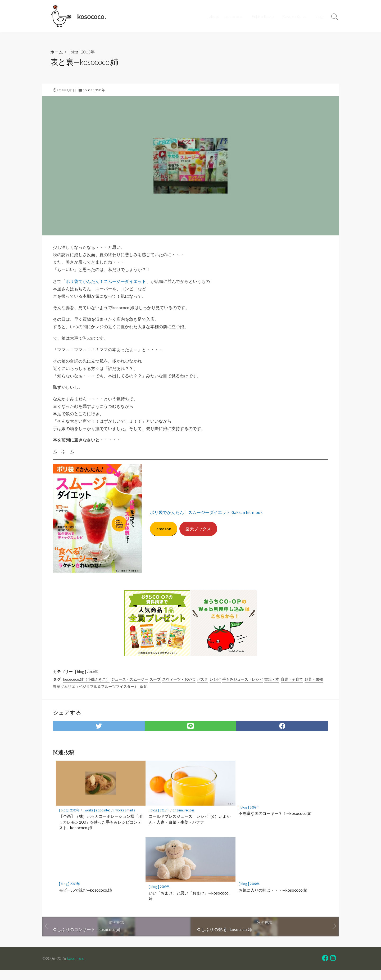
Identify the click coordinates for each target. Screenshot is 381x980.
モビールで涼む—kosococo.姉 (85, 900)
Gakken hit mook (247, 520)
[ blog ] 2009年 (69, 820)
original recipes (183, 820)
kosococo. (236, 16)
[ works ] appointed (97, 820)
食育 (143, 694)
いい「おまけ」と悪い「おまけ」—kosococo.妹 (189, 905)
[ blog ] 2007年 (249, 817)
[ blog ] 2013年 (82, 52)
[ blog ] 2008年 (159, 896)
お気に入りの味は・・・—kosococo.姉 (273, 900)
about (216, 16)
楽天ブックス (199, 536)
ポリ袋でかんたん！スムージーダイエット (106, 283)
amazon (164, 536)
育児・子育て (292, 687)
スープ (155, 687)
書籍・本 (272, 687)
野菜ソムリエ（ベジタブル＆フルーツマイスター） (96, 694)
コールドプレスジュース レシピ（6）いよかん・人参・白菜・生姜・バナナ (190, 829)
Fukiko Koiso (264, 16)
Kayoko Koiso (296, 16)
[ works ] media (124, 820)
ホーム (57, 52)
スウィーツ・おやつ (179, 687)
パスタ (203, 687)
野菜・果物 (314, 687)
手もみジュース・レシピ (243, 687)
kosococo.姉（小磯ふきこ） (86, 687)
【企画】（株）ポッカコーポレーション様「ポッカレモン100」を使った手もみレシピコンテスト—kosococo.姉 (101, 831)
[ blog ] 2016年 (159, 820)
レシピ (215, 687)
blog (319, 16)
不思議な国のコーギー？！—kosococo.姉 (275, 823)
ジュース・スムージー (130, 687)
